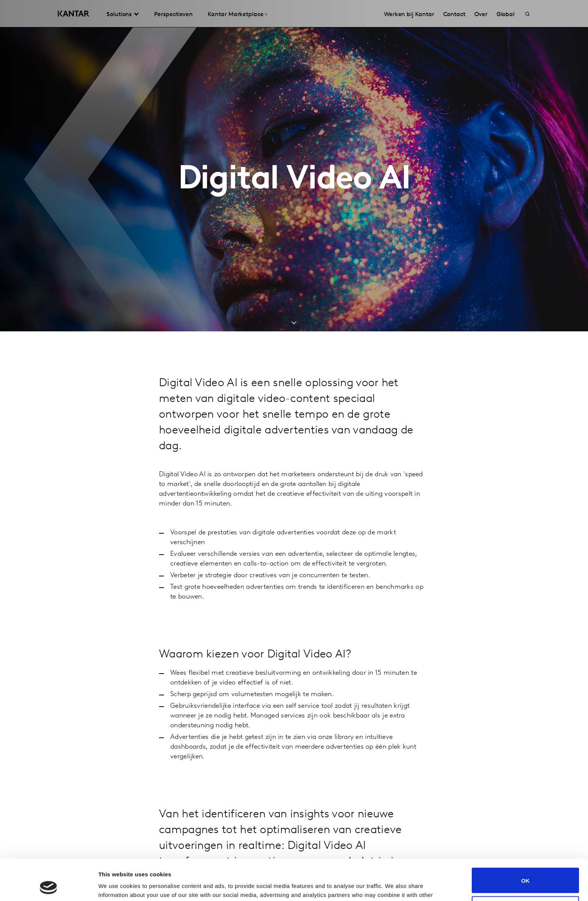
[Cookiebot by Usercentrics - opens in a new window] (49, 886)
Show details (116, 886)
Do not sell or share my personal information (526, 870)
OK (526, 842)
